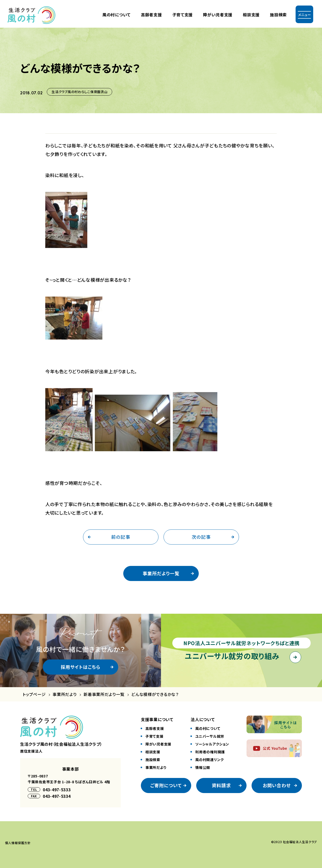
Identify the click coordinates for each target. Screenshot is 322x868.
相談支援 (251, 15)
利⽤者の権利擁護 (210, 752)
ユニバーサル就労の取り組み (232, 656)
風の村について (116, 15)
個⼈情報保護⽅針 (18, 843)
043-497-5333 (57, 790)
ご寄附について (166, 785)
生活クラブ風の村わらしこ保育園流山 (79, 92)
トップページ (34, 694)
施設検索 (278, 15)
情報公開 (203, 767)
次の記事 (201, 537)
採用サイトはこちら (81, 667)
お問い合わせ (277, 785)
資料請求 (221, 785)
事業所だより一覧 (161, 573)
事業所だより (65, 694)
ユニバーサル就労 (210, 736)
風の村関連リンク (210, 760)
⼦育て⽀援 (183, 15)
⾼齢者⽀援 (151, 15)
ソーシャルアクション (212, 744)
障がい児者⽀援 (218, 15)
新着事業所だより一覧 (104, 694)
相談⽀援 (153, 752)
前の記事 (121, 537)
